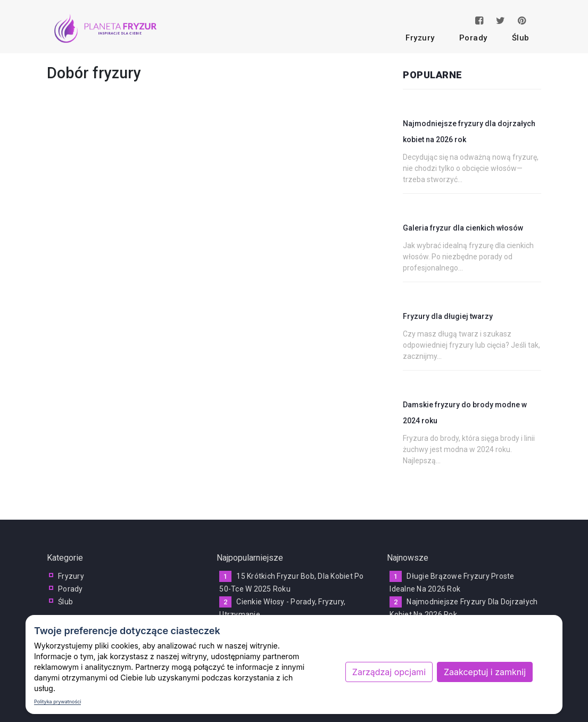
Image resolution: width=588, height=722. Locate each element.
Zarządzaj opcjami (389, 672)
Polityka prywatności (57, 702)
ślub (521, 38)
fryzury (420, 38)
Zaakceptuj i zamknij (485, 672)
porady (473, 38)
